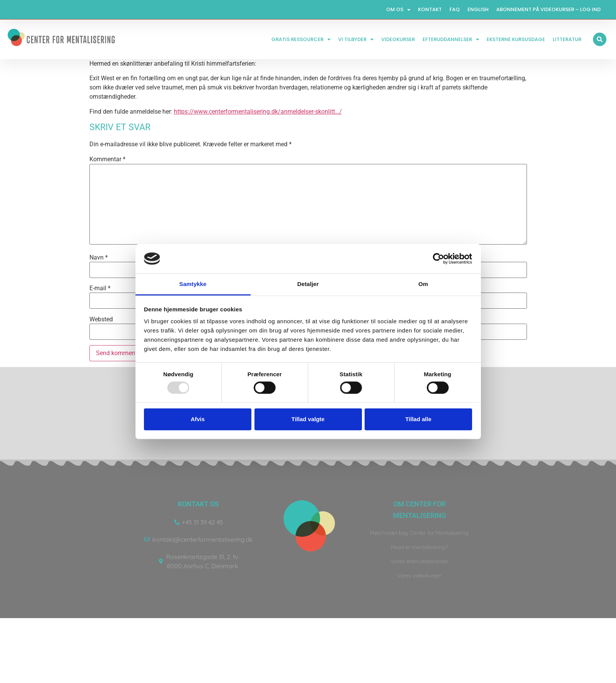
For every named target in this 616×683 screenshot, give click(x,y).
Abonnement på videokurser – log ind (548, 9)
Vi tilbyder (356, 39)
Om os (398, 10)
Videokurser (398, 39)
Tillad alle (418, 419)
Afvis (198, 419)
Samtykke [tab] (193, 284)
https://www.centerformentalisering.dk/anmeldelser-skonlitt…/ (258, 112)
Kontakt (430, 9)
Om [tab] (423, 284)
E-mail (100, 288)
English (478, 9)
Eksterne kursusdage (516, 39)
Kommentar (107, 159)
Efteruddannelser (451, 39)
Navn (99, 258)
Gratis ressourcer (301, 39)
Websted (101, 319)
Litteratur (567, 39)
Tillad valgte (308, 419)
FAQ (455, 9)
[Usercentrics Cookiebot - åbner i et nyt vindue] (438, 259)
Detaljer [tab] (308, 284)
